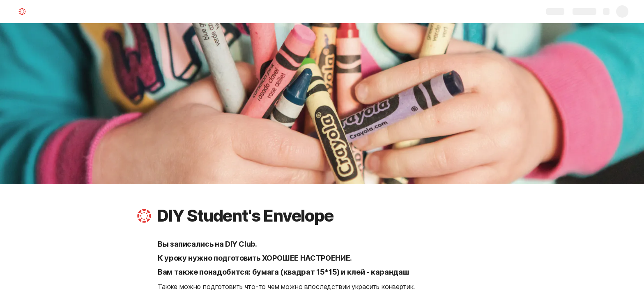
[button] (144, 216)
